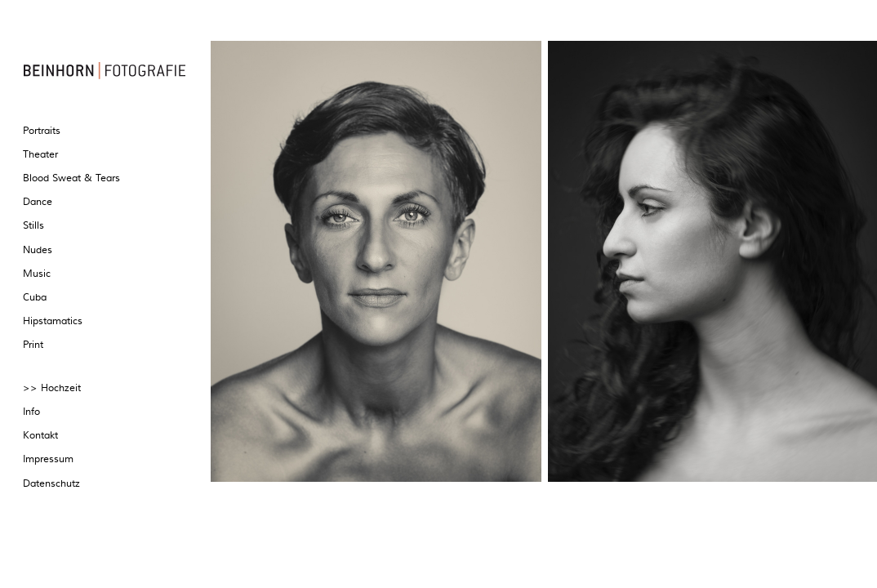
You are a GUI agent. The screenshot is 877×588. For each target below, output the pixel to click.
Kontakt (40, 436)
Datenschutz (51, 484)
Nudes (38, 250)
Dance (38, 202)
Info (31, 412)
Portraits (42, 131)
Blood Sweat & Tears (71, 178)
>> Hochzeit (52, 388)
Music (37, 274)
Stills (33, 226)
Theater (40, 155)
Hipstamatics (53, 321)
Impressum (48, 459)
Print (33, 345)
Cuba (35, 298)
